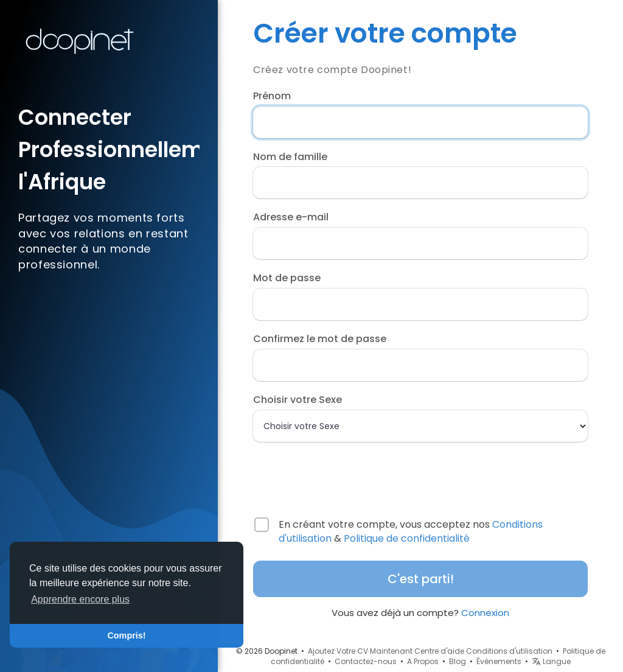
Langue (551, 661)
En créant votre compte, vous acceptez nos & (411, 532)
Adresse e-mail (291, 217)
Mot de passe (287, 278)
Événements (499, 661)
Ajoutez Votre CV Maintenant (360, 651)
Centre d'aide (439, 651)
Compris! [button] (126, 635)
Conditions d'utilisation (509, 651)
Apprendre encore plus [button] (80, 599)
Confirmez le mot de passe (320, 339)
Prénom (272, 96)
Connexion (485, 613)
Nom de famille (290, 157)
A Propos (423, 661)
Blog (458, 661)
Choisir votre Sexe (298, 400)
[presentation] (332, 474)
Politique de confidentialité (407, 538)
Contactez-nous (366, 661)
